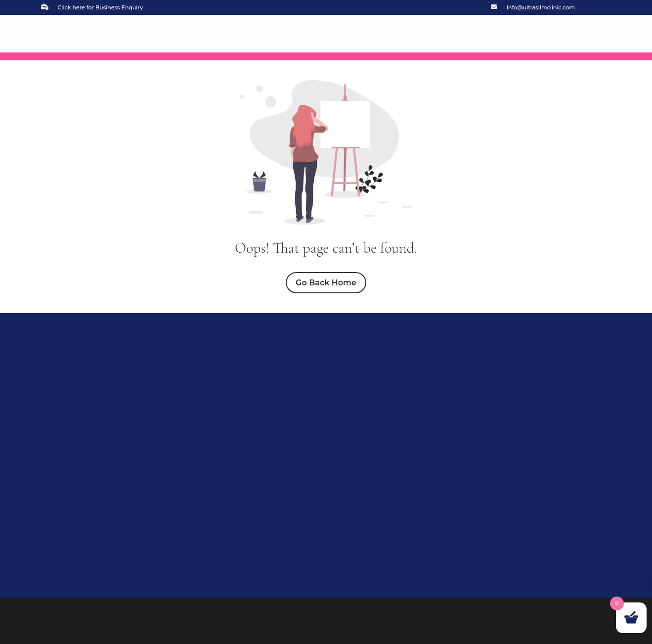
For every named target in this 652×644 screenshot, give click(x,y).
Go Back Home (326, 283)
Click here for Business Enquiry (101, 7)
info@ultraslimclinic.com (541, 7)
